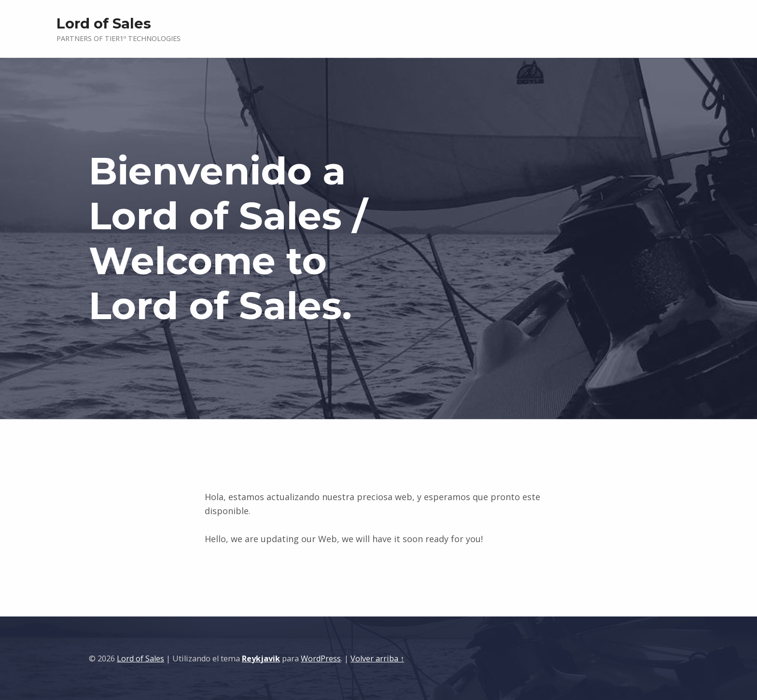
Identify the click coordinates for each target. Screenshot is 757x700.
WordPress (321, 658)
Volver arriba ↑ (377, 658)
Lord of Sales (140, 658)
